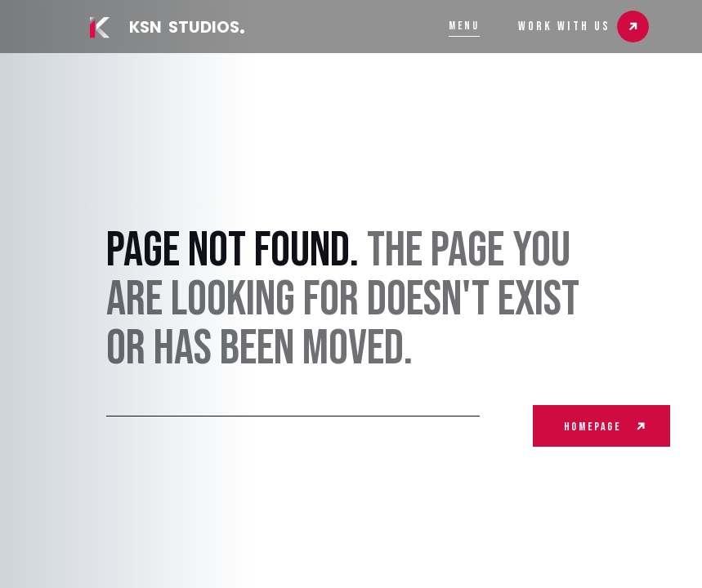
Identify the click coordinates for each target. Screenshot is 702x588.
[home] (165, 28)
